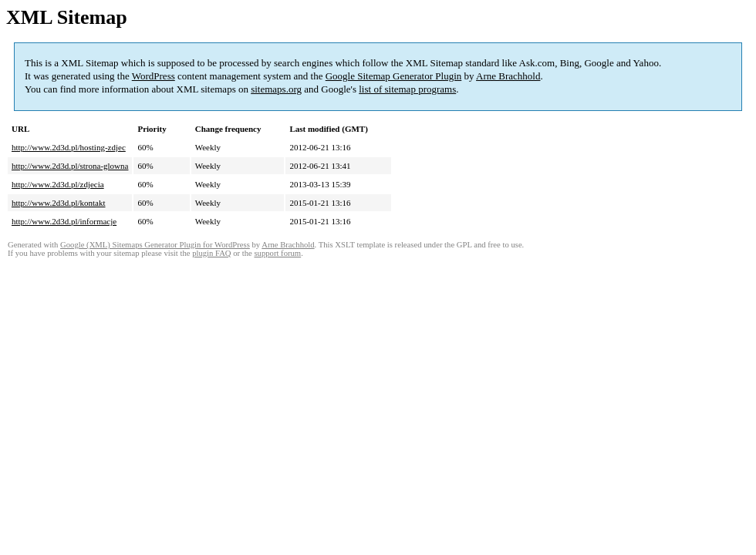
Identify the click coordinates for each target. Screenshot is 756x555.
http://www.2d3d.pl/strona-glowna (70, 166)
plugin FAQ (211, 253)
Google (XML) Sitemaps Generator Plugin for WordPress (155, 245)
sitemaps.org (276, 89)
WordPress (154, 76)
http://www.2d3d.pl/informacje (64, 221)
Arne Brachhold (508, 76)
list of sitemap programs (407, 89)
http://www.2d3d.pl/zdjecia (58, 184)
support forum (277, 253)
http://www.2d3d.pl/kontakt (59, 203)
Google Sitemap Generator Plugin (394, 76)
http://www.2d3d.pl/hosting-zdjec (69, 147)
